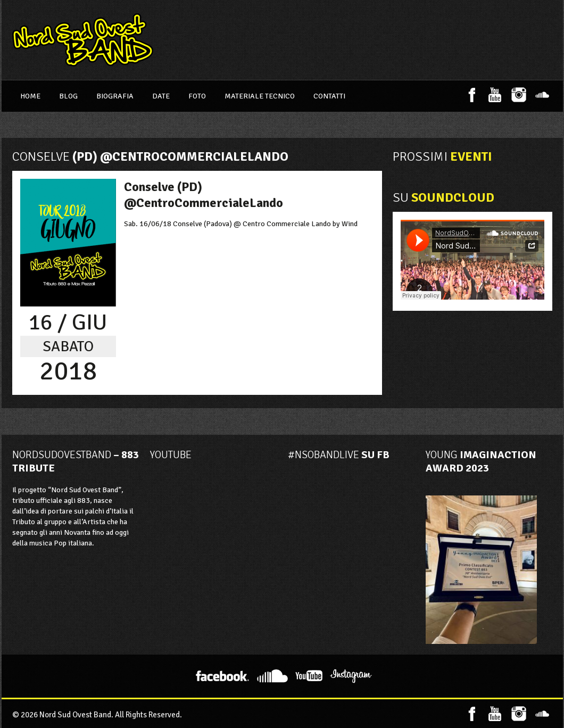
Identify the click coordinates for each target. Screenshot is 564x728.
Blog (68, 96)
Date (161, 96)
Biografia (115, 96)
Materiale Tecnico (260, 96)
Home (30, 96)
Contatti (329, 96)
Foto (197, 96)
